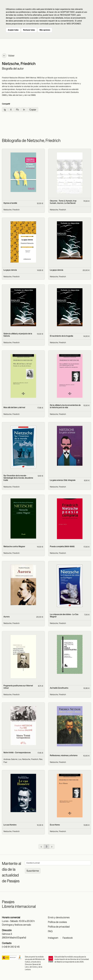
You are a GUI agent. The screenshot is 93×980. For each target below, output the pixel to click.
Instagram (53, 938)
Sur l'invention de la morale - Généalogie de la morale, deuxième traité (18, 478)
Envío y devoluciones (59, 917)
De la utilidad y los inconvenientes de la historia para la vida (65, 406)
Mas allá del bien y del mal (14, 407)
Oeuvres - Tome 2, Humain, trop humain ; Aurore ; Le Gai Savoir (63, 202)
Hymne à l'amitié (10, 203)
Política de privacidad (59, 927)
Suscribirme (33, 871)
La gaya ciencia (10, 270)
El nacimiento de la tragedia (62, 336)
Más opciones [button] (45, 30)
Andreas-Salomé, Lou (12, 759)
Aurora (7, 617)
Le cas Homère (10, 825)
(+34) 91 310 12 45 (11, 947)
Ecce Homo (55, 825)
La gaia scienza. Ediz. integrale (63, 480)
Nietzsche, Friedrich (12, 210)
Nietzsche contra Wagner (14, 546)
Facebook (68, 938)
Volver (8, 56)
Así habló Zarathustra (59, 688)
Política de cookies (57, 922)
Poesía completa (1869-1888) (62, 546)
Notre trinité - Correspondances (17, 753)
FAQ (50, 931)
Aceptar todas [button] (13, 30)
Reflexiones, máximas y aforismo (64, 755)
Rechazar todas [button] (29, 30)
